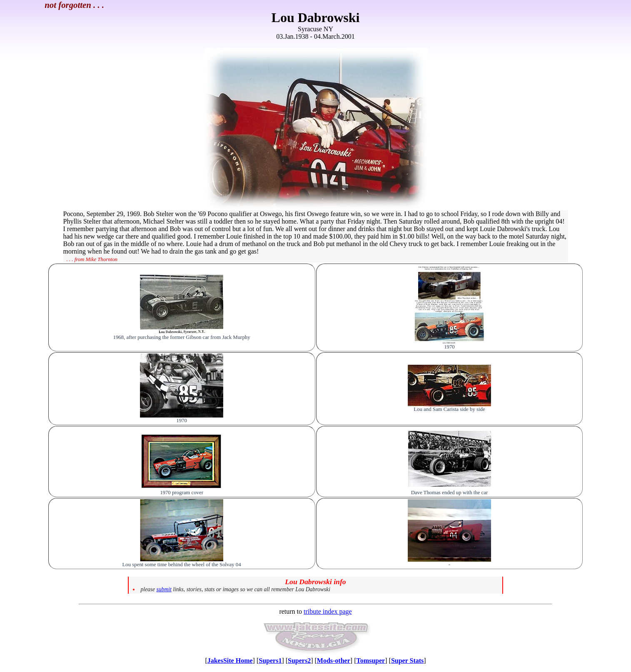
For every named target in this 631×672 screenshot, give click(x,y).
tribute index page (328, 611)
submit (164, 589)
